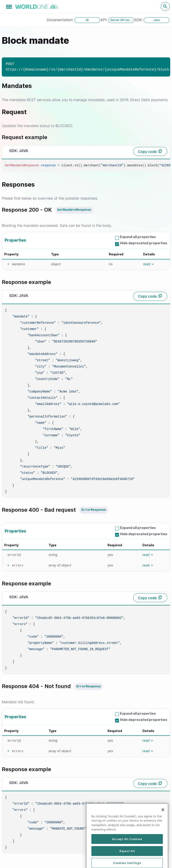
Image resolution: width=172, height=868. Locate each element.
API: (104, 20)
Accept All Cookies (127, 847)
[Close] (163, 818)
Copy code (147, 152)
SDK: (139, 20)
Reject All (127, 859)
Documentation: (60, 20)
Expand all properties (138, 237)
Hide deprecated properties (144, 243)
